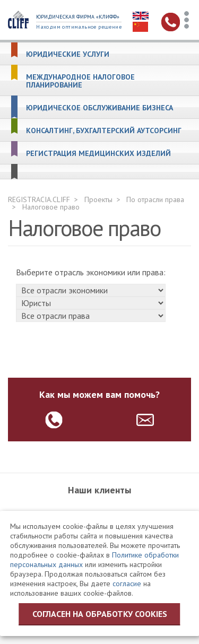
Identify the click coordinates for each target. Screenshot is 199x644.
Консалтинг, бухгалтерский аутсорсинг (104, 131)
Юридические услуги (68, 54)
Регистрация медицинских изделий (98, 154)
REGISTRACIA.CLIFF (39, 199)
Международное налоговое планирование (80, 81)
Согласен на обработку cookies (100, 614)
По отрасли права (155, 199)
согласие (127, 584)
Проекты (98, 199)
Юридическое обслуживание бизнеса (99, 108)
